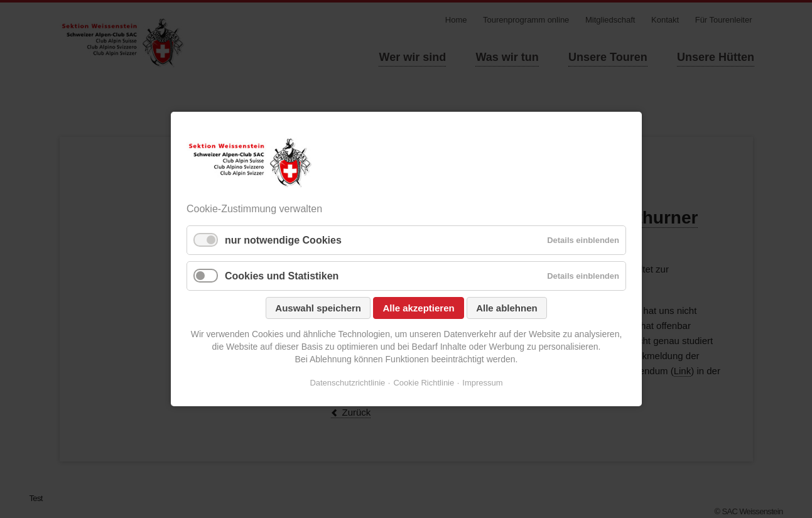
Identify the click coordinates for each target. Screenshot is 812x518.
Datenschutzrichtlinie (347, 383)
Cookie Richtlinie (424, 383)
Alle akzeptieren (418, 308)
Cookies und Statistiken (282, 276)
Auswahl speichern (318, 308)
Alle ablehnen (507, 308)
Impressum (482, 383)
